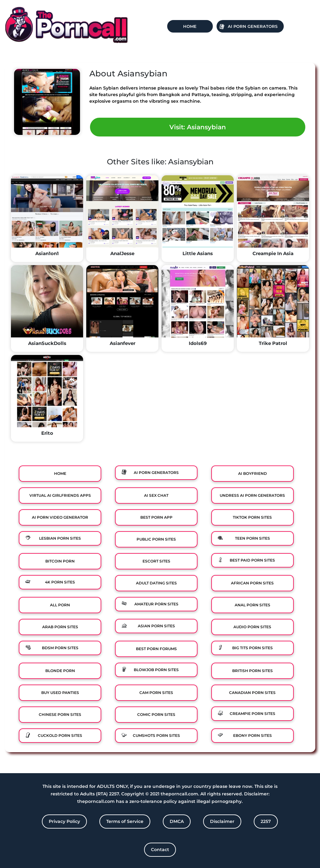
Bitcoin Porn (60, 561)
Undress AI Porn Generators (252, 495)
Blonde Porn (60, 671)
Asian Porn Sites (156, 626)
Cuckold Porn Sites (60, 735)
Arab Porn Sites (60, 627)
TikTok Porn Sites (252, 517)
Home (190, 26)
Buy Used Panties (60, 693)
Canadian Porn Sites (252, 693)
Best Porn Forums (156, 649)
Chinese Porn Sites (60, 714)
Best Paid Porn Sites (252, 560)
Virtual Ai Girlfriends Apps (60, 495)
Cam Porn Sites (156, 693)
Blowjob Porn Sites (156, 670)
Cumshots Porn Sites (156, 735)
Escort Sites (156, 561)
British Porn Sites (252, 671)
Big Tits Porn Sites (252, 648)
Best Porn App (156, 517)
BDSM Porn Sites (60, 648)
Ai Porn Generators (253, 26)
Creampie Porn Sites (252, 714)
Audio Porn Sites (252, 627)
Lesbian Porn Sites (60, 538)
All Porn (60, 605)
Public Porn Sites (156, 539)
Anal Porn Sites (252, 605)
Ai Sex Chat (156, 495)
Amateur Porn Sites (156, 604)
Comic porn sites (156, 714)
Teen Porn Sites (252, 538)
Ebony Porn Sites (252, 735)
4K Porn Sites (60, 582)
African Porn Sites (252, 583)
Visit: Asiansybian (198, 127)
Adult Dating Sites (156, 583)
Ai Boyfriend (252, 473)
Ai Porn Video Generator (60, 517)
